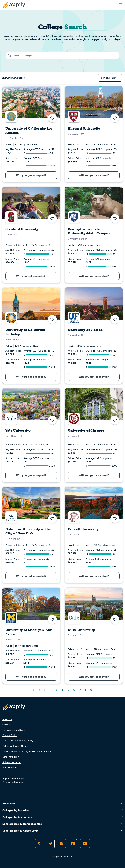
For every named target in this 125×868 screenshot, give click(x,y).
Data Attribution (11, 757)
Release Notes (10, 768)
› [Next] (86, 690)
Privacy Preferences (13, 782)
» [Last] (91, 690)
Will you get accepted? (31, 175)
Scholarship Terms (12, 762)
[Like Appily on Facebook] (62, 844)
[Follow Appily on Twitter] (51, 844)
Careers (6, 725)
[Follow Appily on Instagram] (39, 844)
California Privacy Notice (15, 746)
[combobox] (62, 55)
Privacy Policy (10, 735)
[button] (52, 118)
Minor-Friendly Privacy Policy (18, 741)
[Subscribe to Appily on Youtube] (85, 844)
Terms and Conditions (14, 730)
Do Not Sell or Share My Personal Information (27, 751)
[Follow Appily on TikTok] (73, 844)
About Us (7, 719)
